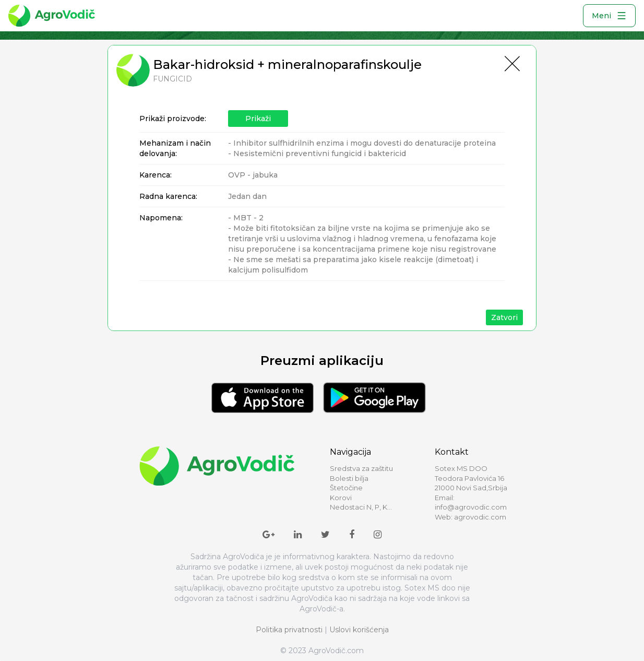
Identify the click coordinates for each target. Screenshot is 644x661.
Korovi (341, 498)
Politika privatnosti (289, 630)
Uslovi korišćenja (359, 630)
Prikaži (258, 119)
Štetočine (346, 488)
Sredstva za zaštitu (361, 468)
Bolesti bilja (349, 478)
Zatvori (504, 317)
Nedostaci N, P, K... (361, 507)
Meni (609, 16)
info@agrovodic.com (471, 507)
